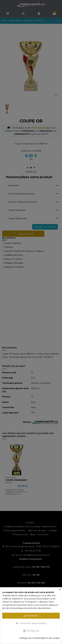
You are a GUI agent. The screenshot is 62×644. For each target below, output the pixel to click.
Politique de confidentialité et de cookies (40, 638)
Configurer (31, 631)
